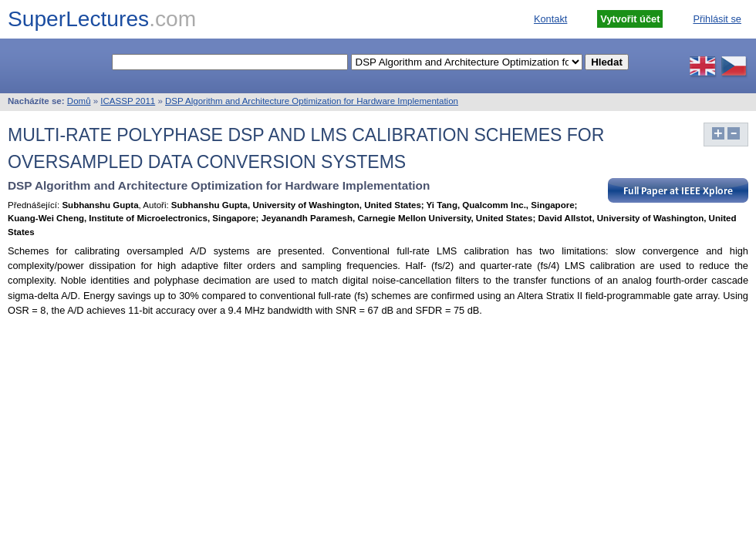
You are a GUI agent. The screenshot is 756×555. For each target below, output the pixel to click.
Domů (79, 101)
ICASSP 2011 (128, 101)
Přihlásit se (717, 19)
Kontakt (550, 19)
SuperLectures (102, 19)
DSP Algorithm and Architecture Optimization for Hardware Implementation (312, 101)
